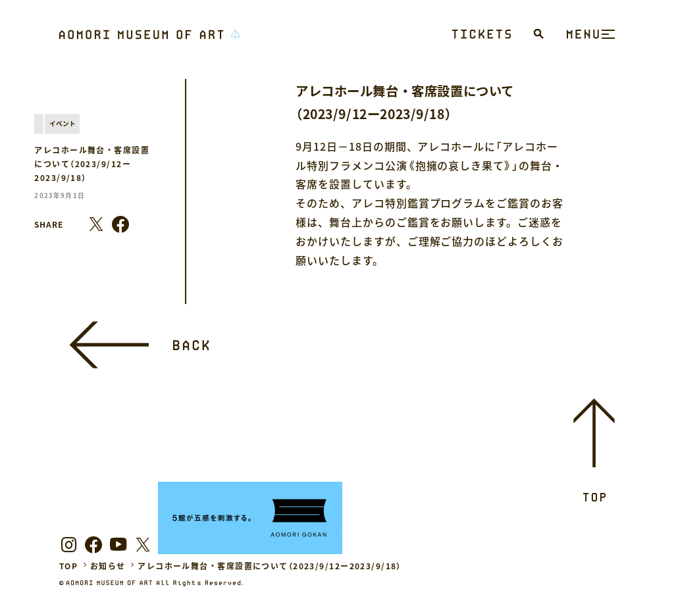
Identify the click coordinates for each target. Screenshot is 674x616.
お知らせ (108, 566)
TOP (68, 566)
